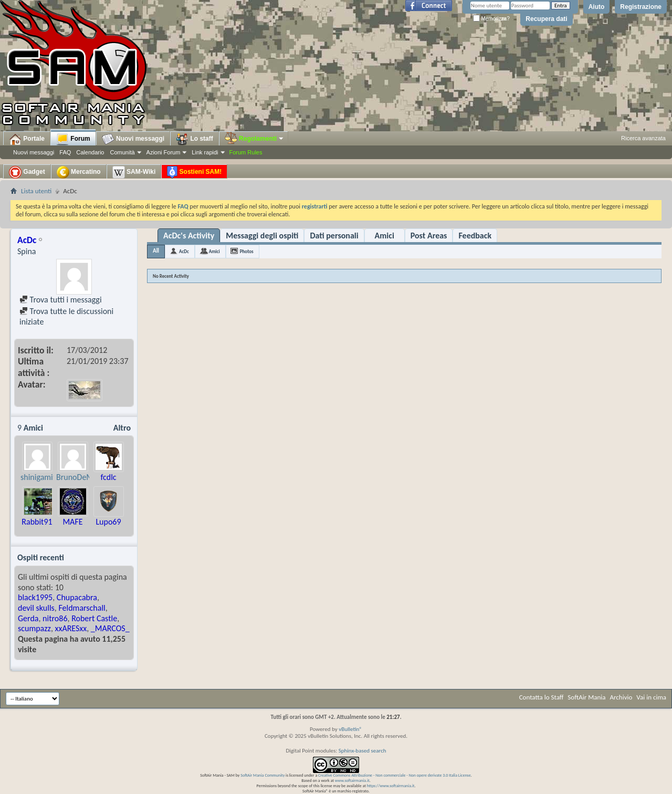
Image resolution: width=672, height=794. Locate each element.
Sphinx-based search (363, 751)
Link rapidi (205, 152)
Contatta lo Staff (542, 697)
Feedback (475, 236)
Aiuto (597, 7)
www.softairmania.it (352, 780)
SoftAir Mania (586, 697)
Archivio (621, 697)
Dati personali (334, 236)
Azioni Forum (164, 152)
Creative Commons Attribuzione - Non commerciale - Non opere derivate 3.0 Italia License (395, 775)
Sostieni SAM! (194, 172)
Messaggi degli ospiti (262, 236)
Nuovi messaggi (34, 152)
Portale (27, 139)
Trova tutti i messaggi (61, 300)
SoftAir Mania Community (262, 775)
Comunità (122, 152)
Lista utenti (36, 191)
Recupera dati (546, 19)
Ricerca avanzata (643, 138)
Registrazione (641, 7)
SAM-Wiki (134, 172)
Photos (247, 251)
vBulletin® (350, 729)
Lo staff (195, 139)
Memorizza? (491, 19)
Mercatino (79, 172)
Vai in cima (651, 697)
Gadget (27, 172)
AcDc (184, 251)
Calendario (90, 152)
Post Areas (429, 236)
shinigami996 (43, 477)
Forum (73, 139)
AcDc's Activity (189, 236)
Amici (385, 236)
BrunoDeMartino (85, 477)
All (156, 251)
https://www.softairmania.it (391, 786)
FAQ (65, 152)
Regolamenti (255, 139)
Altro (122, 428)
